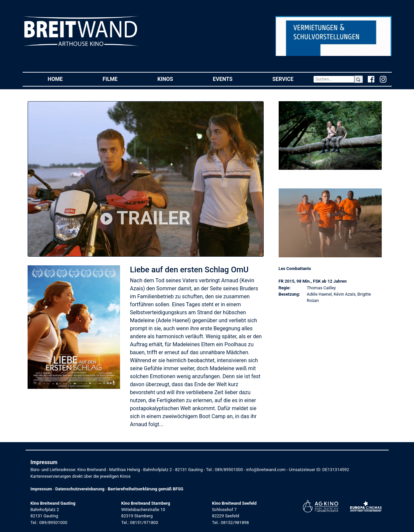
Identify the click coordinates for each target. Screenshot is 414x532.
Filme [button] (120, 79)
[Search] (334, 79)
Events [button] (233, 79)
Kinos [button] (175, 79)
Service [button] (293, 79)
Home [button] (65, 79)
